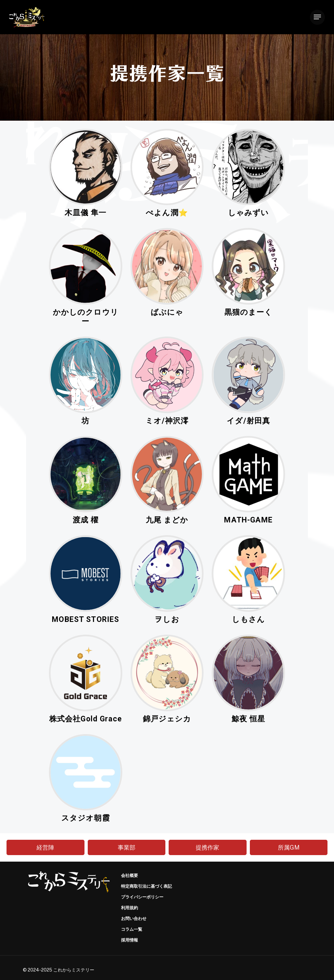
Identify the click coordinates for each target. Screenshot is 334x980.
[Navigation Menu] (317, 17)
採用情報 (129, 940)
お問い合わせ (134, 919)
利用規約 (129, 908)
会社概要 (129, 875)
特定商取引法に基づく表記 (146, 886)
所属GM (289, 847)
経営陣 (45, 847)
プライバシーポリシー (142, 897)
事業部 (127, 847)
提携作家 (207, 847)
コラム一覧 (132, 929)
